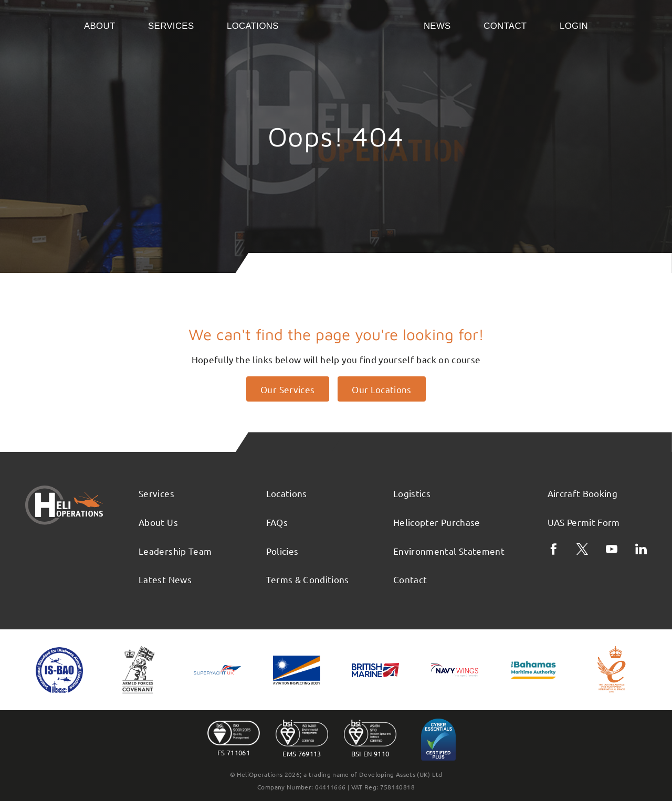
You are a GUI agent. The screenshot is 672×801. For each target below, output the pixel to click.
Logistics (412, 493)
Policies (282, 551)
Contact (505, 26)
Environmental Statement (449, 551)
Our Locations (382, 389)
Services (171, 26)
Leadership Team (175, 551)
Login (574, 26)
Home (351, 25)
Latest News (165, 579)
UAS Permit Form (584, 522)
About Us (158, 522)
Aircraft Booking (583, 493)
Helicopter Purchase (437, 522)
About (100, 26)
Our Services (287, 389)
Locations (253, 26)
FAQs (277, 522)
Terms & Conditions (308, 579)
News (437, 26)
